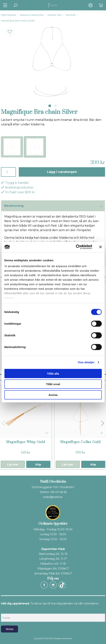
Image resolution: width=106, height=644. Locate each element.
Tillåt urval (53, 384)
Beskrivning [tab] (53, 206)
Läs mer (13, 465)
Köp (38, 465)
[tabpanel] (53, 62)
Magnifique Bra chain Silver (18, 21)
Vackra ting (55, 15)
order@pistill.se (53, 497)
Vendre (69, 638)
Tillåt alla (53, 373)
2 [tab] (55, 106)
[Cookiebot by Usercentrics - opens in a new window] (76, 247)
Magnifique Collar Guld (80, 442)
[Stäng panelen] (100, 247)
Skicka (9, 629)
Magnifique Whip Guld (26, 442)
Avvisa (53, 395)
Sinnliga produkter (32, 15)
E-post (4, 610)
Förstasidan (8, 15)
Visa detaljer (86, 362)
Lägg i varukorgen (62, 172)
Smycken (71, 15)
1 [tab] (50, 106)
